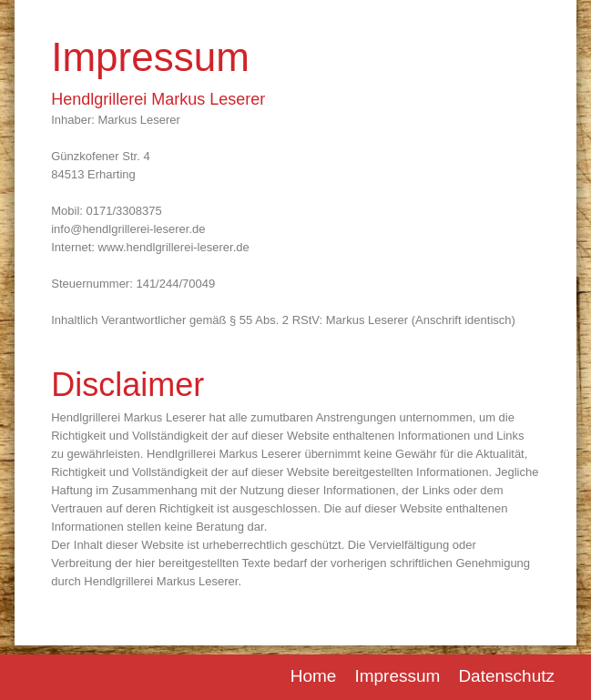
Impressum (397, 676)
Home (314, 676)
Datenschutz (506, 676)
